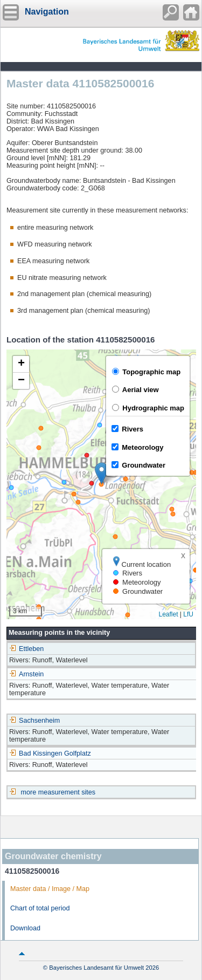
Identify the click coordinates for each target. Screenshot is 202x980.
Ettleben (26, 649)
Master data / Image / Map (50, 889)
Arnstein (26, 674)
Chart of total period (40, 908)
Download (25, 928)
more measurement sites (58, 792)
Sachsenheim (34, 721)
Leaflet (168, 614)
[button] (102, 473)
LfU (188, 614)
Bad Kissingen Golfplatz (50, 753)
